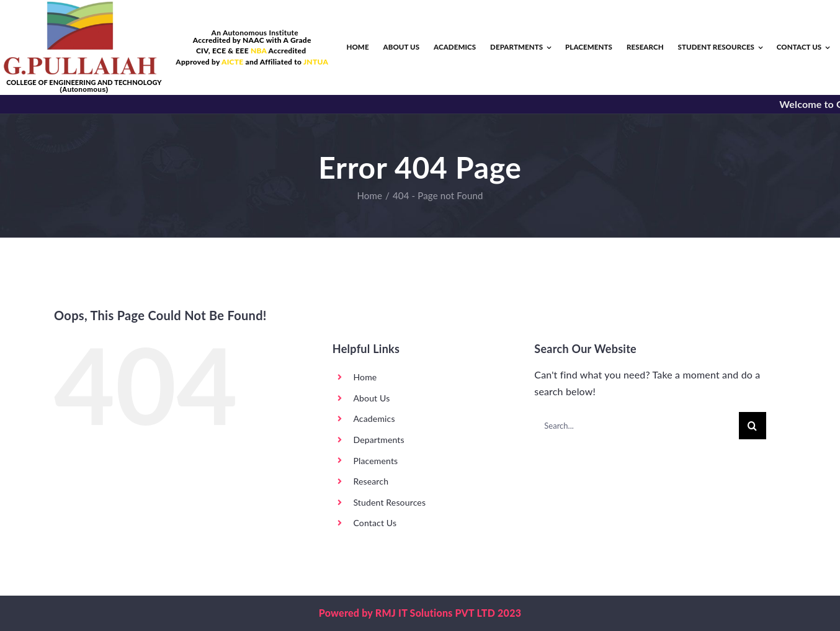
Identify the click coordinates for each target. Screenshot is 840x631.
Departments (378, 440)
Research (371, 481)
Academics (374, 418)
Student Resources (389, 502)
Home (365, 377)
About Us (371, 398)
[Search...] (636, 426)
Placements (375, 461)
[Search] (753, 426)
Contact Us (375, 523)
